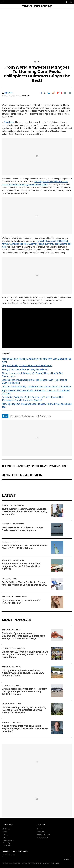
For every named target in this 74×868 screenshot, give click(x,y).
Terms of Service (43, 834)
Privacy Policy (42, 837)
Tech (14, 579)
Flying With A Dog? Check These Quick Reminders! (27, 366)
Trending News (18, 505)
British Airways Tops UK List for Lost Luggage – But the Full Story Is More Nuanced (21, 566)
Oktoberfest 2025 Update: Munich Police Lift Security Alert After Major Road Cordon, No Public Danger (25, 654)
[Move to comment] (70, 93)
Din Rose (9, 93)
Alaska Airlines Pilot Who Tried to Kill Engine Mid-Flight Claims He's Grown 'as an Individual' (25, 728)
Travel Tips (20, 648)
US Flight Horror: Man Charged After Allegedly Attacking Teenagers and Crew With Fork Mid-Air (23, 673)
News (18, 630)
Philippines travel (30, 416)
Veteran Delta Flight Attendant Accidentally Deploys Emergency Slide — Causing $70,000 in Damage (24, 691)
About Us (41, 829)
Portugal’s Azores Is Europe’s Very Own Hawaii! (25, 369)
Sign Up (66, 859)
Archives (6, 829)
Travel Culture (8, 840)
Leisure (37, 62)
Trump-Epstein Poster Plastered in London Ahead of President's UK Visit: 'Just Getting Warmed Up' (25, 511)
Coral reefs (45, 416)
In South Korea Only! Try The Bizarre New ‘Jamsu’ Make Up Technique (36, 387)
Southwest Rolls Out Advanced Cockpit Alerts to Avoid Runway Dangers (22, 529)
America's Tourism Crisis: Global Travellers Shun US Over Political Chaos (24, 547)
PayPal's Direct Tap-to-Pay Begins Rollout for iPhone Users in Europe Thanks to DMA (24, 584)
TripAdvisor (9, 122)
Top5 (5, 837)
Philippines (16, 416)
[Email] (65, 93)
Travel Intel (7, 846)
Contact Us (41, 832)
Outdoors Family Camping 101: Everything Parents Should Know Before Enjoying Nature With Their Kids (24, 710)
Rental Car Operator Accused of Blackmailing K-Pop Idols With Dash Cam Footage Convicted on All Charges (23, 636)
